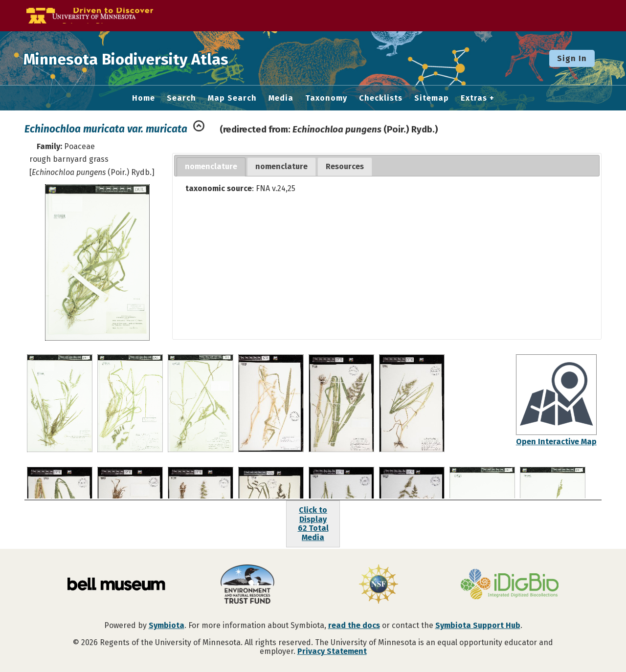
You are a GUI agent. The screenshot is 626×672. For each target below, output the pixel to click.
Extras (474, 98)
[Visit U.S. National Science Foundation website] (379, 585)
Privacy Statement (332, 651)
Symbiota (167, 625)
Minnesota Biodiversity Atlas (152, 58)
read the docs (354, 625)
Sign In (572, 58)
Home (144, 98)
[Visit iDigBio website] (510, 585)
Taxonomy (326, 98)
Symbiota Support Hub (478, 625)
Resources (345, 166)
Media (281, 98)
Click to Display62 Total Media (313, 523)
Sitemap (432, 98)
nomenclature (211, 166)
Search (181, 98)
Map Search (232, 98)
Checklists (381, 98)
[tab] (211, 167)
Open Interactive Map (556, 442)
